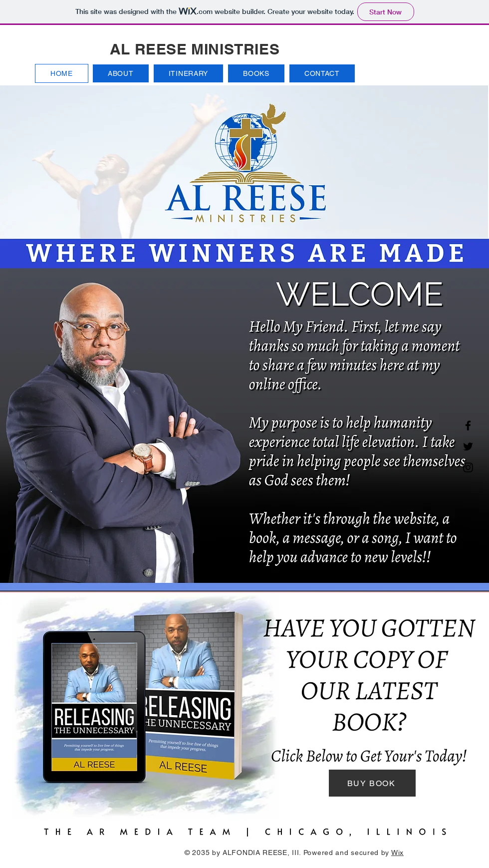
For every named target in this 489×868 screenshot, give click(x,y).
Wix (397, 853)
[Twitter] (468, 446)
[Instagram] (468, 467)
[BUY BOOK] (372, 783)
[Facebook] (468, 426)
